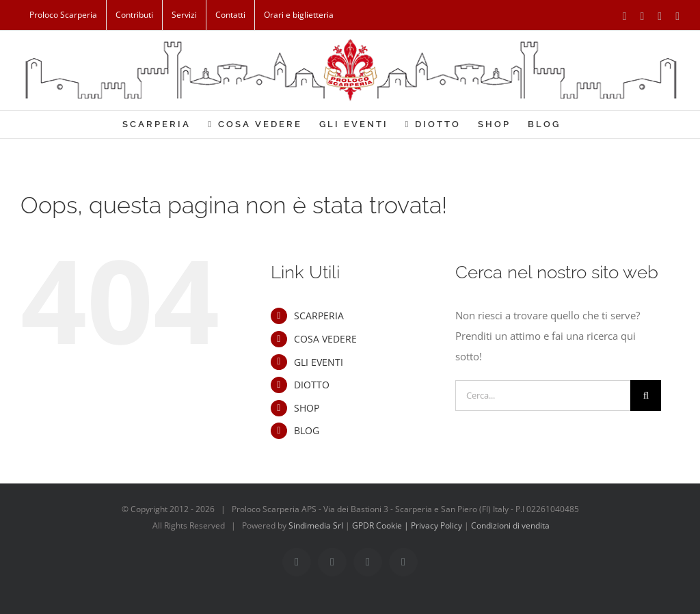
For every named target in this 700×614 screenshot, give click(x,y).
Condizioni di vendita (510, 525)
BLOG (307, 430)
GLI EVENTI (319, 362)
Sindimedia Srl (317, 525)
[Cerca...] (543, 396)
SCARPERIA (319, 316)
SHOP (307, 408)
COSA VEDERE (325, 339)
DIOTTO (312, 385)
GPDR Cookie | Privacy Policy (408, 525)
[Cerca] (646, 396)
